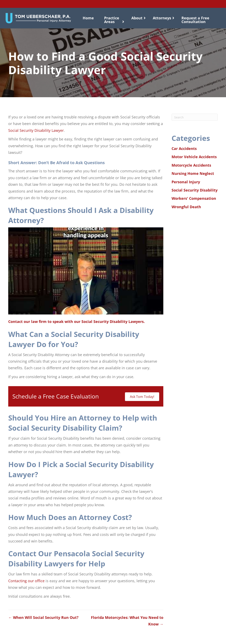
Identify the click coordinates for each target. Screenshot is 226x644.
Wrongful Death (186, 207)
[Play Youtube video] (86, 271)
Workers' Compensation (194, 198)
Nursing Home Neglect (193, 173)
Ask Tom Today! (142, 397)
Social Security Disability (195, 190)
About (137, 18)
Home (88, 18)
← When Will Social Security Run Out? (43, 617)
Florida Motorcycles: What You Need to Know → (127, 621)
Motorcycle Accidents (191, 165)
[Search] (195, 117)
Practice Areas (112, 20)
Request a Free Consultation (195, 20)
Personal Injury (186, 182)
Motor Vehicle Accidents (194, 157)
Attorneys (162, 18)
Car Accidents (184, 148)
